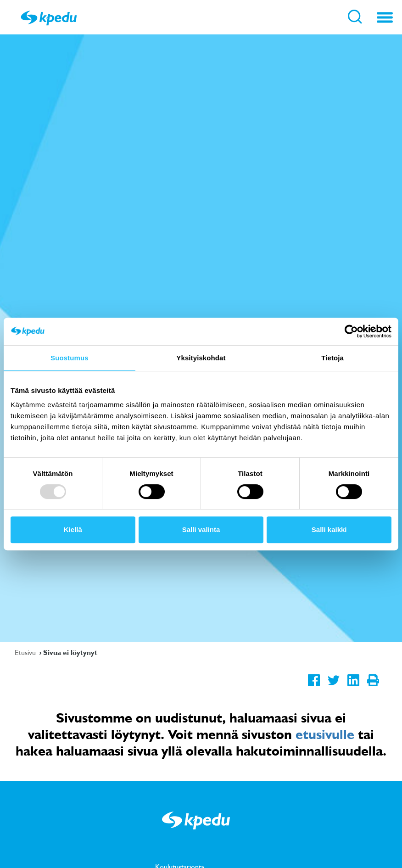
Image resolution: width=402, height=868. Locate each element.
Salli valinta (201, 529)
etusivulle (325, 734)
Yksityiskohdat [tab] (201, 358)
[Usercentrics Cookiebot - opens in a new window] (351, 331)
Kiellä (73, 529)
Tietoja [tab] (332, 358)
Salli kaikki (329, 529)
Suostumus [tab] (70, 358)
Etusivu (26, 652)
